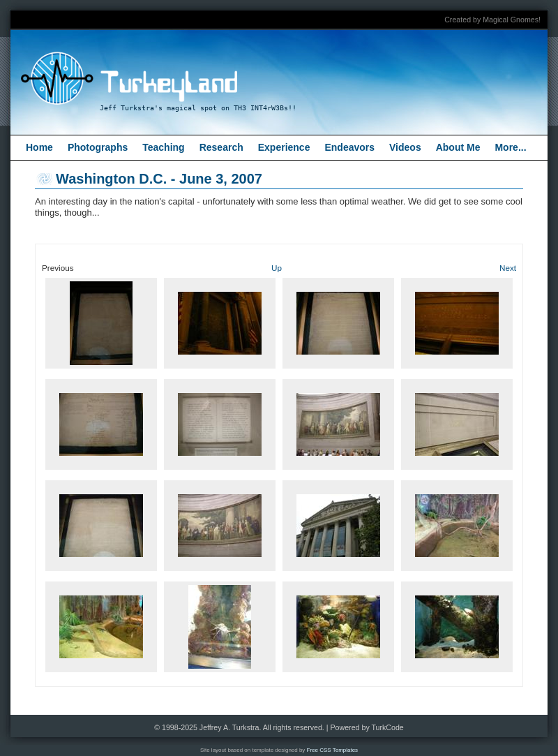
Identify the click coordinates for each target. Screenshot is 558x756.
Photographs (98, 147)
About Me (458, 147)
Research (221, 147)
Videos (405, 147)
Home (39, 147)
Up (277, 268)
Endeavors (349, 147)
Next (508, 268)
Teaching (163, 147)
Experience (284, 147)
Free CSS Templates (333, 750)
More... (510, 147)
